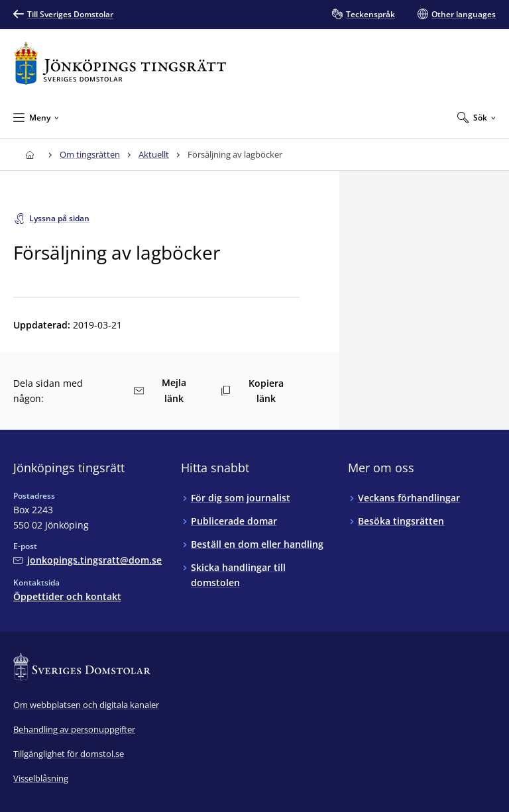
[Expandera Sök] (477, 117)
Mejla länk (160, 390)
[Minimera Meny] (36, 117)
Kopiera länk (252, 391)
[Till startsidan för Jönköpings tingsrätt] (120, 63)
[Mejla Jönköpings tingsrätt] (87, 560)
